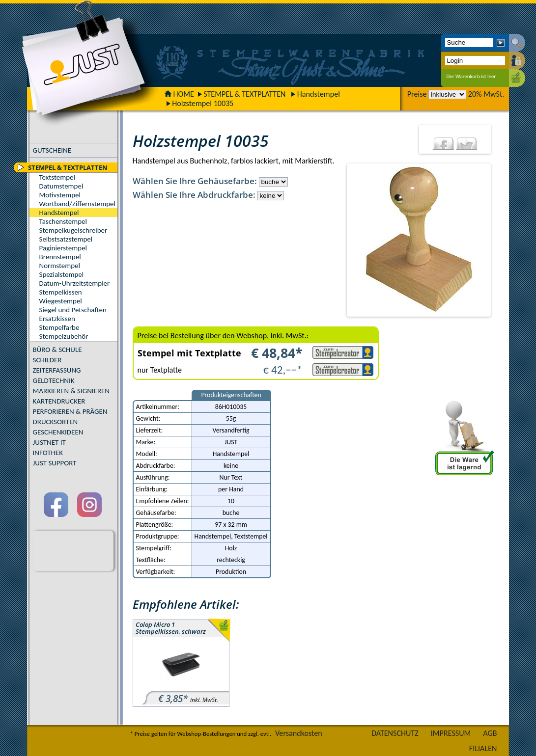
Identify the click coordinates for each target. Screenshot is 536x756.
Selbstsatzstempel (66, 239)
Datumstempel (61, 186)
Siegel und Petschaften (73, 310)
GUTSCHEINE (52, 150)
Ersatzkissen (57, 319)
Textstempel (57, 177)
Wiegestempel (61, 301)
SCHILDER (47, 360)
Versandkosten (299, 733)
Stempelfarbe (59, 327)
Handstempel (319, 94)
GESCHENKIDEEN (58, 432)
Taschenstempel (63, 221)
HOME (179, 94)
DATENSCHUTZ (395, 733)
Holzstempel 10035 (203, 103)
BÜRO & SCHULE (57, 350)
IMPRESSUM (451, 733)
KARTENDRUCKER (59, 401)
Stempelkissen (61, 292)
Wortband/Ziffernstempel (77, 204)
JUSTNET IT (49, 442)
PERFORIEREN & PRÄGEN (70, 411)
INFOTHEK (48, 453)
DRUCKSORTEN (56, 422)
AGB (490, 733)
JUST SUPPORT (55, 463)
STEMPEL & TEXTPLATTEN (244, 94)
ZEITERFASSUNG (57, 370)
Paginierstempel (63, 248)
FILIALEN (483, 748)
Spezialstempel (62, 274)
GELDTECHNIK (54, 380)
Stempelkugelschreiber (73, 230)
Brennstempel (60, 257)
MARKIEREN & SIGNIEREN (71, 391)
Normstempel (60, 266)
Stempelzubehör (64, 336)
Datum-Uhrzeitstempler (75, 283)
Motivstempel (60, 195)
